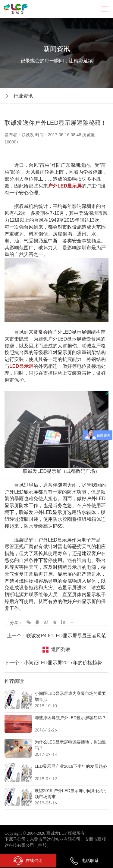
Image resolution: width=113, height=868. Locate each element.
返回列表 (61, 649)
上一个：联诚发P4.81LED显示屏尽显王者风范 (56, 636)
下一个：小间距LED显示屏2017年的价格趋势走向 (56, 663)
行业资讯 (23, 96)
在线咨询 (28, 861)
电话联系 (84, 860)
